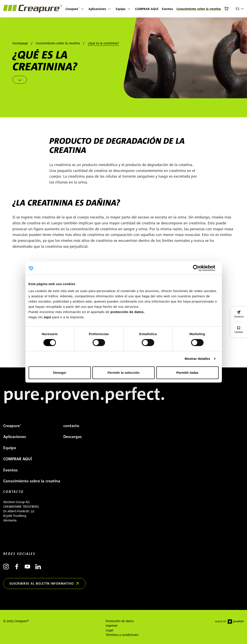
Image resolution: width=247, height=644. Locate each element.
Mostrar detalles (197, 359)
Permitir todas (187, 373)
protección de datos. (128, 312)
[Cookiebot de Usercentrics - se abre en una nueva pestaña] (199, 268)
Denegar (60, 373)
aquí (48, 317)
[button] (240, 9)
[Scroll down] (20, 80)
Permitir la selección (124, 373)
